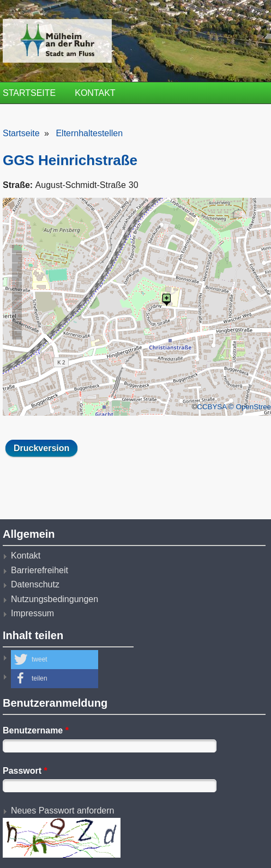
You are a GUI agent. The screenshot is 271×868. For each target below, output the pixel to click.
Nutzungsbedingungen (55, 599)
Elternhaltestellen (89, 133)
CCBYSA (212, 407)
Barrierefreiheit (40, 570)
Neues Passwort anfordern (62, 811)
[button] (55, 660)
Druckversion (41, 448)
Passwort (25, 771)
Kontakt (95, 93)
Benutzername (36, 730)
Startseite (29, 93)
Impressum (32, 613)
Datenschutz (35, 584)
